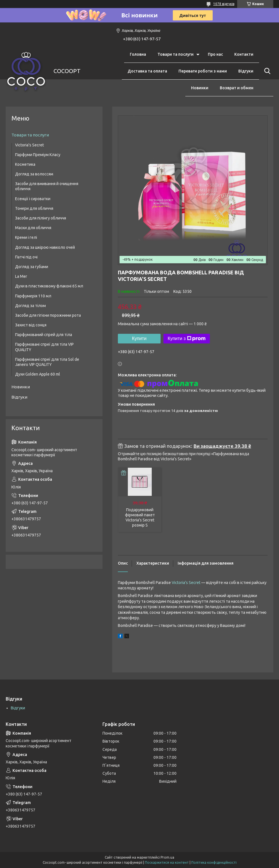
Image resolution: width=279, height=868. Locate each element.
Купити (139, 338)
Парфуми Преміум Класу (38, 155)
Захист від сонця (31, 325)
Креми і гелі (26, 237)
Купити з (187, 339)
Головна (138, 54)
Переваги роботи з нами (203, 71)
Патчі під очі (26, 257)
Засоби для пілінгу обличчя (41, 218)
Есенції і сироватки (33, 199)
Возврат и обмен (237, 88)
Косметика (25, 164)
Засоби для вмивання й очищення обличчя (47, 186)
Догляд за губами (32, 267)
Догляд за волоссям (34, 174)
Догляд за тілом (30, 306)
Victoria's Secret (186, 583)
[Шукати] (266, 71)
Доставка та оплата (147, 71)
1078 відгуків (224, 4)
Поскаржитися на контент (167, 862)
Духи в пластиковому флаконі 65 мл (49, 286)
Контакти (244, 54)
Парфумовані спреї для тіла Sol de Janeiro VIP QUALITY (47, 362)
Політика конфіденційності (214, 862)
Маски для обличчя (33, 228)
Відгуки (246, 71)
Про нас (215, 54)
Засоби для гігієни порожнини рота (48, 315)
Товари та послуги (176, 54)
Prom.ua (167, 857)
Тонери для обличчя (34, 208)
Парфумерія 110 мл (33, 296)
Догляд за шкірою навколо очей (45, 247)
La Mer (21, 276)
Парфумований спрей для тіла (44, 335)
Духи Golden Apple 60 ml (38, 374)
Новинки (200, 88)
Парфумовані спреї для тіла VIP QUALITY (44, 347)
